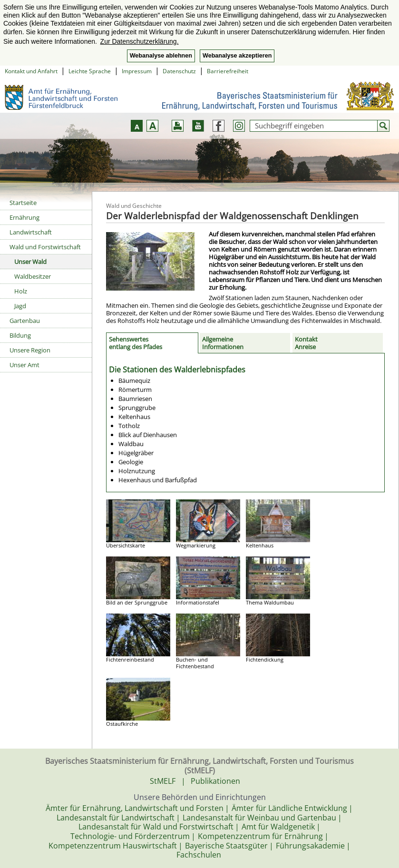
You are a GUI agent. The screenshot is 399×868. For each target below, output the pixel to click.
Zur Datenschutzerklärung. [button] (140, 41)
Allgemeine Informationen (223, 343)
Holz (21, 291)
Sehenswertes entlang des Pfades (136, 343)
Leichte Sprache (90, 71)
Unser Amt (24, 365)
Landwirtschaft (31, 232)
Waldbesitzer (33, 276)
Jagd (20, 306)
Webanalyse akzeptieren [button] (237, 56)
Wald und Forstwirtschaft (45, 247)
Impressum (137, 71)
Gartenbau (25, 321)
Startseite (23, 203)
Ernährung (24, 217)
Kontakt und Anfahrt (31, 71)
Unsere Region (30, 350)
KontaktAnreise (306, 343)
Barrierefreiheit (228, 71)
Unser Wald (30, 262)
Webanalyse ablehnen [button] (161, 56)
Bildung (20, 335)
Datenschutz (179, 71)
